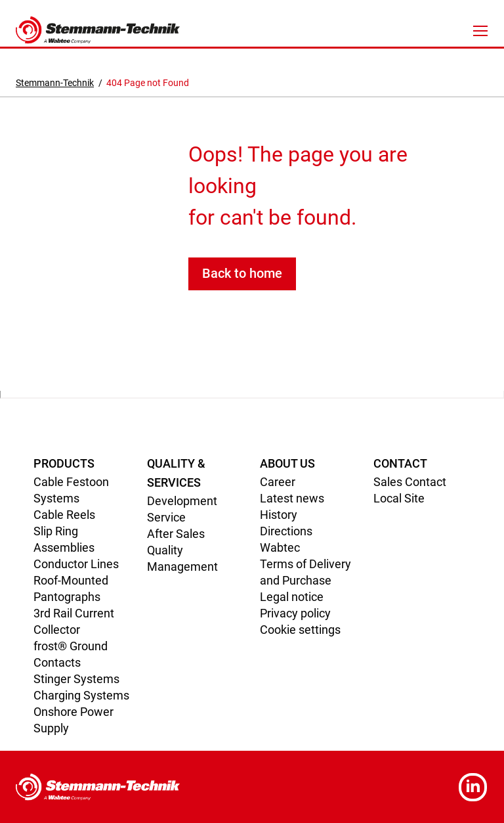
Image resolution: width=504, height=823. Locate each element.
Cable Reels (64, 515)
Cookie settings (300, 630)
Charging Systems (81, 695)
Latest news (292, 498)
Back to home (242, 273)
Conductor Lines (76, 564)
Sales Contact (410, 482)
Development (182, 501)
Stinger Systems (76, 679)
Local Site (399, 498)
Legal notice (292, 597)
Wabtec (280, 547)
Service (166, 517)
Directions (286, 531)
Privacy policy (295, 613)
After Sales (176, 534)
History (279, 515)
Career (278, 482)
